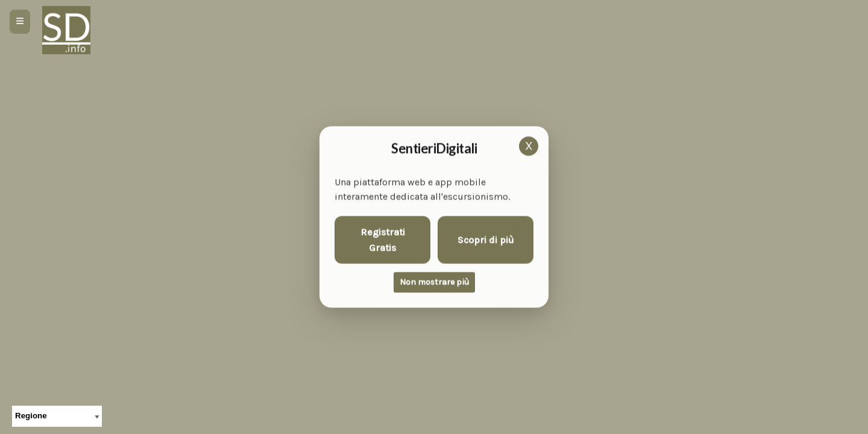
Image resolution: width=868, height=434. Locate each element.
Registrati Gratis (383, 240)
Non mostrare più (434, 282)
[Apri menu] (20, 22)
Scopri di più (486, 240)
